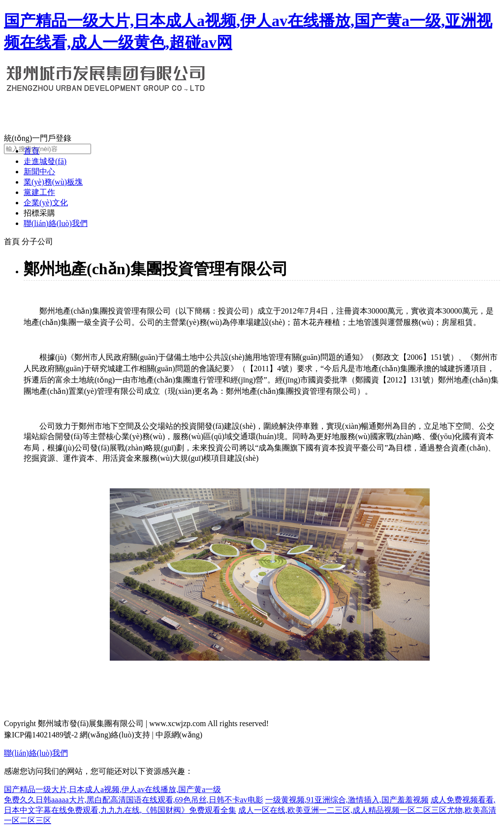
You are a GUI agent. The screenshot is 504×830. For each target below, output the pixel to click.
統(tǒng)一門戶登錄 (38, 138)
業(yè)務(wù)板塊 (53, 182)
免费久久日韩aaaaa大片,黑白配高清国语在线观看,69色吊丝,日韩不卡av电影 (134, 800)
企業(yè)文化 (46, 203)
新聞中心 (39, 172)
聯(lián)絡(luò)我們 (56, 223)
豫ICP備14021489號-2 (41, 735)
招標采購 (39, 213)
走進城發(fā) (45, 161)
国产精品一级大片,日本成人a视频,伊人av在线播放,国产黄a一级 (112, 789)
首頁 (31, 151)
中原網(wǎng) (179, 735)
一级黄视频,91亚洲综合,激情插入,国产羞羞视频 (347, 800)
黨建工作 (39, 192)
